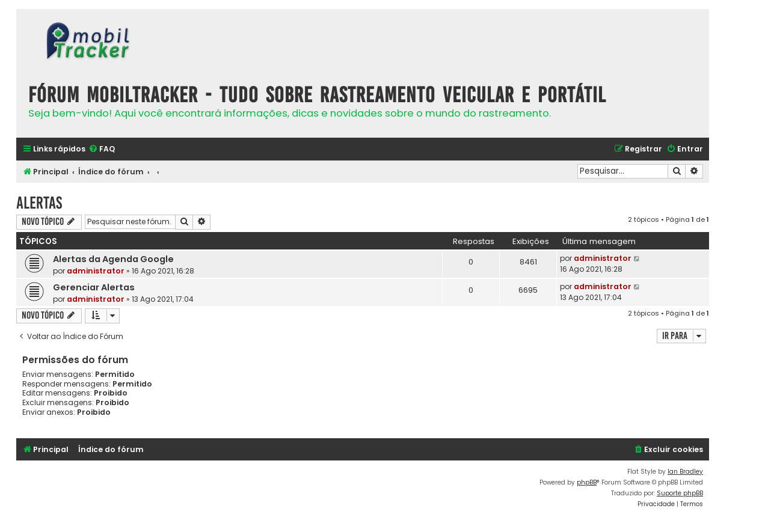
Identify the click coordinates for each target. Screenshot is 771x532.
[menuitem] (102, 149)
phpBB (587, 482)
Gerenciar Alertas (94, 287)
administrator (96, 271)
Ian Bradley (685, 472)
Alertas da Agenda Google (113, 259)
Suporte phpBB (680, 493)
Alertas (39, 203)
